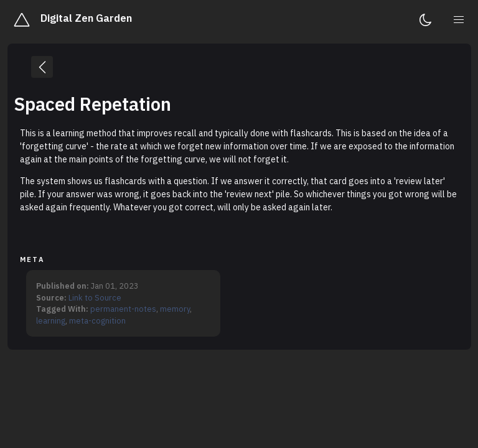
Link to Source (95, 297)
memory (175, 309)
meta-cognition (97, 320)
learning (51, 320)
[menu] (459, 20)
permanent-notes (123, 309)
